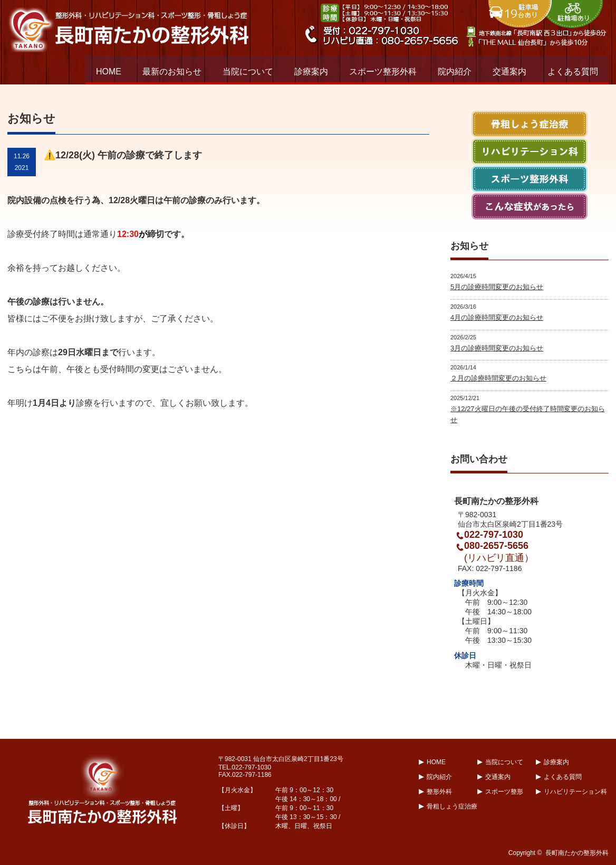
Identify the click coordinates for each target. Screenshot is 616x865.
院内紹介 (455, 72)
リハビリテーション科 (575, 792)
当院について (248, 72)
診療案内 (311, 72)
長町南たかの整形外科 (577, 853)
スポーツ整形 (504, 792)
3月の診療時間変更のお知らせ (497, 348)
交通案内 (509, 72)
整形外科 (439, 792)
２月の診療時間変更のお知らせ (498, 378)
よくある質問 (573, 72)
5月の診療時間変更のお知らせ (497, 287)
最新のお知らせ (172, 72)
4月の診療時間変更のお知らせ (497, 317)
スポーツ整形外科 (383, 72)
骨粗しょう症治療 (452, 806)
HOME (109, 72)
